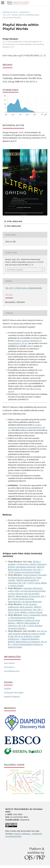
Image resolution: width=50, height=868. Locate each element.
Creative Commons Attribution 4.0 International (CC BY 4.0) (27, 427)
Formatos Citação (15, 270)
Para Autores (9, 667)
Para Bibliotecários (12, 671)
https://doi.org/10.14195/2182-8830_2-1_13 (27, 56)
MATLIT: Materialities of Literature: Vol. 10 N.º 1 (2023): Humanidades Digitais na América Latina (27, 644)
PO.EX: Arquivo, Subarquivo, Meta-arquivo (23, 606)
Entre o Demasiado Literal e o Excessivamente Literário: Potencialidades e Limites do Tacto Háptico (28, 619)
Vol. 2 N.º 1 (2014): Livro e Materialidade (21, 15)
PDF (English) (14, 226)
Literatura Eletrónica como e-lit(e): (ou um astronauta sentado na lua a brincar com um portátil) (27, 591)
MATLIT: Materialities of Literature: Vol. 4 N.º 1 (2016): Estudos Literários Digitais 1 (25, 626)
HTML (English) (14, 221)
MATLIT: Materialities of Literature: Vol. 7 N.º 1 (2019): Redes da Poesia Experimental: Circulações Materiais (27, 599)
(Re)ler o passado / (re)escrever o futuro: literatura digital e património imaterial (27, 564)
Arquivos (25, 12)
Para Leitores (9, 663)
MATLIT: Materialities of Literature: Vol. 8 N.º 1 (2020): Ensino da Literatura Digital (26, 570)
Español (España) (12, 697)
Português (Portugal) (14, 693)
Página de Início (10, 12)
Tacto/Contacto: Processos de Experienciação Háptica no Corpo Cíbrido (27, 578)
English (8, 689)
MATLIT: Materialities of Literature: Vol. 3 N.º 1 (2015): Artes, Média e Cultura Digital (27, 583)
